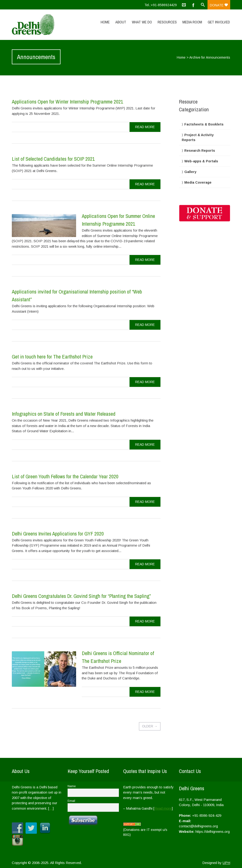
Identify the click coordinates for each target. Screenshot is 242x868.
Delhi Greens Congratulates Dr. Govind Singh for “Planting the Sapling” (81, 596)
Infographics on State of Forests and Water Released (64, 414)
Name (72, 786)
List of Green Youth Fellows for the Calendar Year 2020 (65, 476)
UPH (226, 863)
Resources (167, 22)
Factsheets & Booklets (204, 124)
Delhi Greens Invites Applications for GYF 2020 (58, 534)
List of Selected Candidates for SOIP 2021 (53, 159)
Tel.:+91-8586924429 (161, 5)
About (121, 22)
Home (105, 22)
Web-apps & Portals (201, 161)
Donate (219, 5)
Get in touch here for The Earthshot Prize (52, 357)
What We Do (142, 22)
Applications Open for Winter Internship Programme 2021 (67, 102)
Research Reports (200, 151)
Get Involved (219, 22)
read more (145, 127)
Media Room (192, 22)
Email (71, 801)
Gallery (190, 172)
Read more (163, 808)
